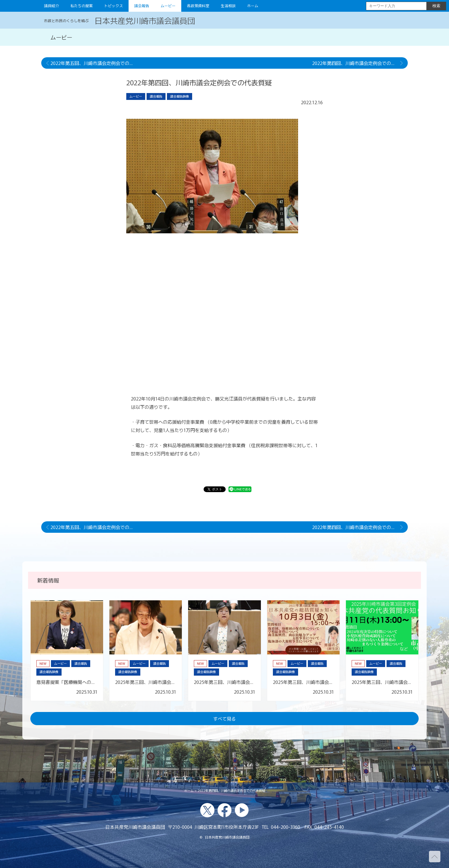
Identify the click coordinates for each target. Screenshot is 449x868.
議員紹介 (52, 6)
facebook (224, 810)
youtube (242, 810)
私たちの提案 (82, 6)
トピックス (114, 6)
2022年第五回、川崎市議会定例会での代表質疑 (96, 63)
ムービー (168, 6)
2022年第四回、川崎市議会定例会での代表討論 (360, 63)
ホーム (253, 6)
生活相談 (228, 6)
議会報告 (142, 6)
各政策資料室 (198, 6)
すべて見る (224, 719)
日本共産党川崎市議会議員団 (145, 20)
